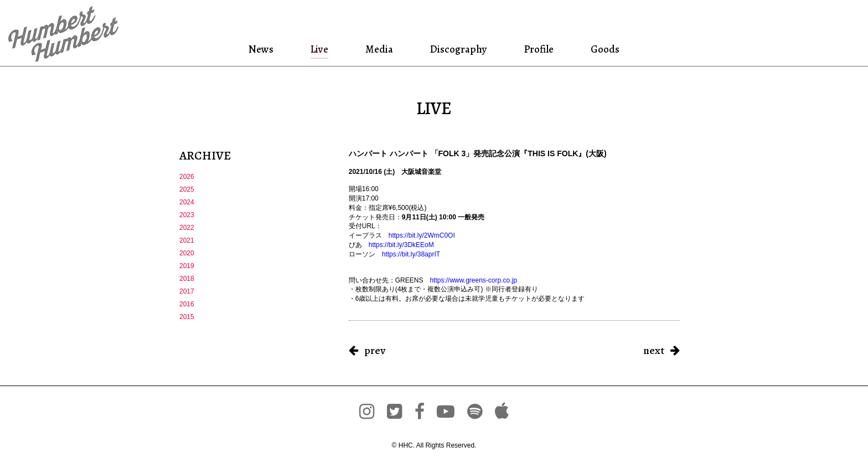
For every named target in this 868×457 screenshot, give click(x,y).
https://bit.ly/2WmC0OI (422, 235)
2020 (187, 253)
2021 (187, 240)
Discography (454, 49)
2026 (187, 177)
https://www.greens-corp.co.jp (473, 280)
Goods (590, 49)
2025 (187, 189)
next (654, 350)
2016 (187, 304)
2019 (187, 266)
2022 (187, 228)
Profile (530, 49)
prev (375, 350)
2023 (187, 215)
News (277, 49)
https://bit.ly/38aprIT (411, 254)
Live (328, 49)
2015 (187, 317)
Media (381, 49)
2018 (187, 279)
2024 (187, 202)
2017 (187, 291)
